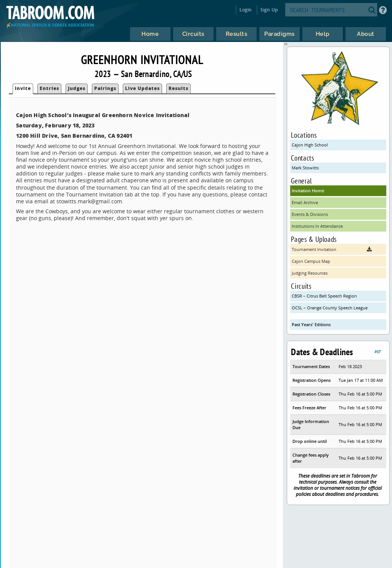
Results (178, 88)
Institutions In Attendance (317, 226)
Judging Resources (310, 273)
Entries (49, 88)
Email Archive (305, 202)
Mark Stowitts (305, 168)
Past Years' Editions (311, 324)
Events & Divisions (310, 214)
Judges (77, 88)
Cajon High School (310, 145)
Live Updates (142, 88)
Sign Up (269, 10)
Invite (23, 88)
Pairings (105, 88)
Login (246, 10)
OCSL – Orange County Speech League (330, 308)
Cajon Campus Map (311, 261)
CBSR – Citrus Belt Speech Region (324, 296)
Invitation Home (308, 191)
